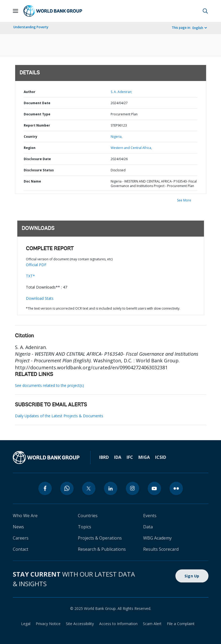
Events (150, 516)
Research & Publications (102, 549)
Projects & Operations (100, 538)
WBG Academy (157, 538)
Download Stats (40, 298)
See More (184, 200)
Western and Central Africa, (131, 148)
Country (31, 137)
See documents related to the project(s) (49, 385)
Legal (26, 624)
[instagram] (132, 488)
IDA (118, 457)
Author (30, 92)
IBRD (104, 457)
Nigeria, (116, 137)
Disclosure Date (37, 159)
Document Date (37, 103)
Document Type (37, 114)
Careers (21, 538)
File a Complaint (181, 624)
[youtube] (154, 488)
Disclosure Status (39, 170)
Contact (21, 549)
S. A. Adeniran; (121, 92)
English (198, 28)
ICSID (161, 457)
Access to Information (118, 624)
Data (148, 527)
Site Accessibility (80, 624)
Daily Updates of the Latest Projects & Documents (59, 416)
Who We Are (25, 516)
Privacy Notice (48, 624)
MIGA (144, 457)
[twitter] (89, 488)
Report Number (37, 125)
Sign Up (192, 576)
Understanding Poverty (31, 27)
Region (30, 148)
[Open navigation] (15, 11)
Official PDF (36, 265)
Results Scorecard (161, 549)
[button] (205, 11)
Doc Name (32, 181)
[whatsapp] (67, 488)
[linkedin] (111, 488)
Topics (85, 527)
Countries (88, 516)
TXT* (30, 276)
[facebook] (45, 488)
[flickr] (176, 488)
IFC (130, 457)
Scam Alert (152, 624)
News (18, 527)
